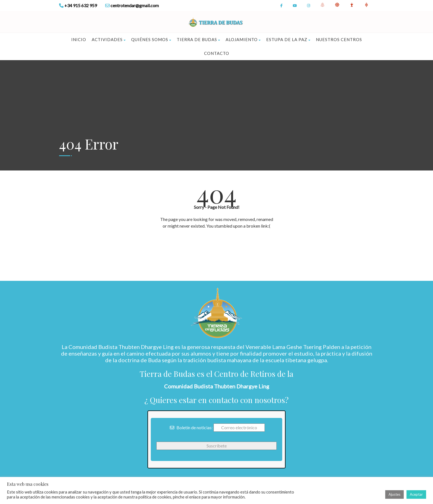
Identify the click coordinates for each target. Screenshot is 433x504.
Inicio (79, 39)
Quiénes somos (151, 39)
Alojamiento (243, 39)
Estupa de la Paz (288, 39)
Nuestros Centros (339, 39)
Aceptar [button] (416, 494)
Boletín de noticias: (191, 427)
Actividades (109, 39)
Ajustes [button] (394, 494)
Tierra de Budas (198, 39)
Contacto (217, 53)
